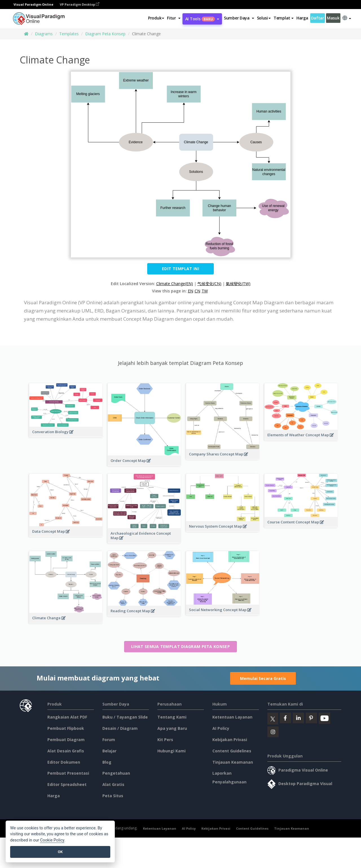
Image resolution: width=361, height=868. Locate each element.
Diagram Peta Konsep (105, 34)
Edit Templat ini (180, 269)
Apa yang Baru (172, 728)
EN (191, 291)
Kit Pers (165, 740)
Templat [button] (284, 18)
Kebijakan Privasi (230, 740)
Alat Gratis (113, 784)
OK (60, 852)
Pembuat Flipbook (66, 728)
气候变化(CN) (209, 284)
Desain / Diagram (120, 728)
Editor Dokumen (64, 762)
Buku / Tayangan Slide (125, 717)
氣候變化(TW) (238, 284)
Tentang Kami (172, 717)
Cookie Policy (52, 840)
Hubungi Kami (171, 751)
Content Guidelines (232, 751)
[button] (174, 18)
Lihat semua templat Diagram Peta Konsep (180, 646)
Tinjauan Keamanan (233, 762)
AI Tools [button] (202, 19)
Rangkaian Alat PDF (67, 717)
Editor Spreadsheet (67, 784)
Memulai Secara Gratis (263, 678)
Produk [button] (156, 18)
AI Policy (221, 728)
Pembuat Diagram (66, 740)
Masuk (333, 18)
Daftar (318, 18)
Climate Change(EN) (175, 284)
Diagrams (44, 34)
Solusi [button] (264, 18)
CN (197, 291)
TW (205, 291)
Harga (302, 18)
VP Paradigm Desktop (80, 4)
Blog (107, 762)
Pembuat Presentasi (68, 773)
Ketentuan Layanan (232, 717)
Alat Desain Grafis (66, 751)
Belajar (109, 751)
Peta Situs (113, 796)
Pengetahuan (116, 773)
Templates (69, 34)
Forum (109, 740)
